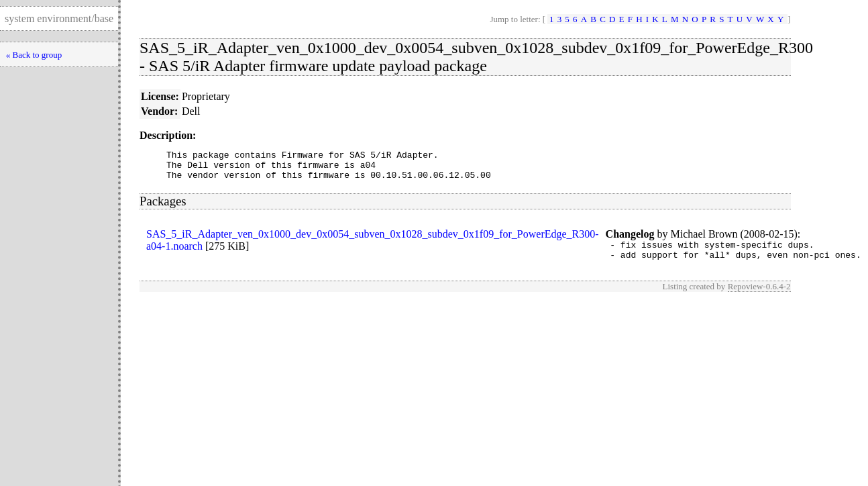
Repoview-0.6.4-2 (759, 296)
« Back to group (34, 55)
